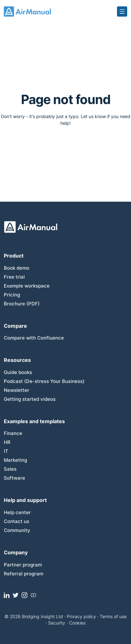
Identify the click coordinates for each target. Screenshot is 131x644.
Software (14, 478)
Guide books (18, 372)
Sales (10, 469)
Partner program (23, 565)
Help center (17, 512)
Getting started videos (30, 399)
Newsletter (17, 390)
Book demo (17, 268)
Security (57, 623)
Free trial (14, 277)
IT (6, 451)
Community (17, 530)
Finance (13, 433)
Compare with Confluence (34, 338)
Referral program (24, 574)
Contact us (17, 521)
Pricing (12, 295)
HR (7, 442)
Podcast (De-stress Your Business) (44, 381)
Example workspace (27, 286)
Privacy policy (81, 616)
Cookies (77, 623)
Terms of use (113, 616)
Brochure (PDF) (22, 304)
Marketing (15, 460)
